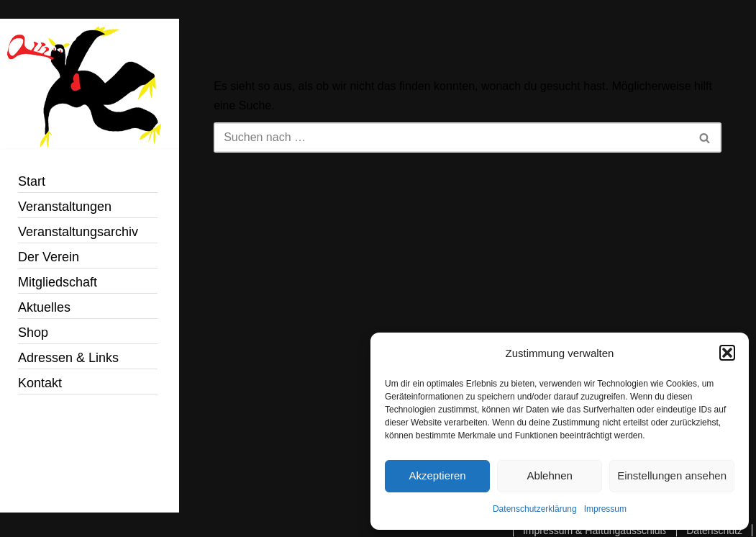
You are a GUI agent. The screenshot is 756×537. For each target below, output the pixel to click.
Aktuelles (44, 307)
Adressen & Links (68, 358)
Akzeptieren (437, 475)
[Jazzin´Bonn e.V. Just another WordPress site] (90, 84)
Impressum (605, 509)
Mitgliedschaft (58, 282)
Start (32, 181)
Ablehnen (549, 475)
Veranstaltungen (65, 207)
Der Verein (49, 257)
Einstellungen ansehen (672, 475)
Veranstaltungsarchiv (78, 232)
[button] (727, 353)
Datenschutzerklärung (535, 509)
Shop (33, 333)
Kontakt (40, 383)
